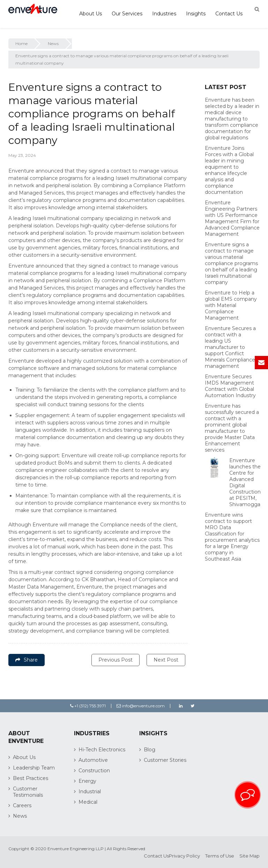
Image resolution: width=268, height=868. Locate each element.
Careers (22, 805)
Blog (150, 750)
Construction (94, 771)
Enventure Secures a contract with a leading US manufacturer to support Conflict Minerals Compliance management (230, 347)
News (53, 43)
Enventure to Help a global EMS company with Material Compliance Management (231, 305)
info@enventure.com (141, 706)
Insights (196, 14)
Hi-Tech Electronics (102, 750)
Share (27, 660)
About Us (91, 14)
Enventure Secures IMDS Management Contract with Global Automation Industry (230, 386)
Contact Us (229, 14)
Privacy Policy (184, 856)
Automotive (93, 760)
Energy (87, 781)
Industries (164, 14)
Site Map (250, 856)
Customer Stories (165, 760)
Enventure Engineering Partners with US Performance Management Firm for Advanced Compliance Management (232, 218)
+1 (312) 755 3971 (88, 706)
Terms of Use (220, 856)
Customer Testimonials (28, 792)
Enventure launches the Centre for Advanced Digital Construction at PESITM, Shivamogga (245, 482)
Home (21, 43)
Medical (88, 802)
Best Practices (31, 778)
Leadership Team (34, 768)
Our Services (127, 14)
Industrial (90, 792)
